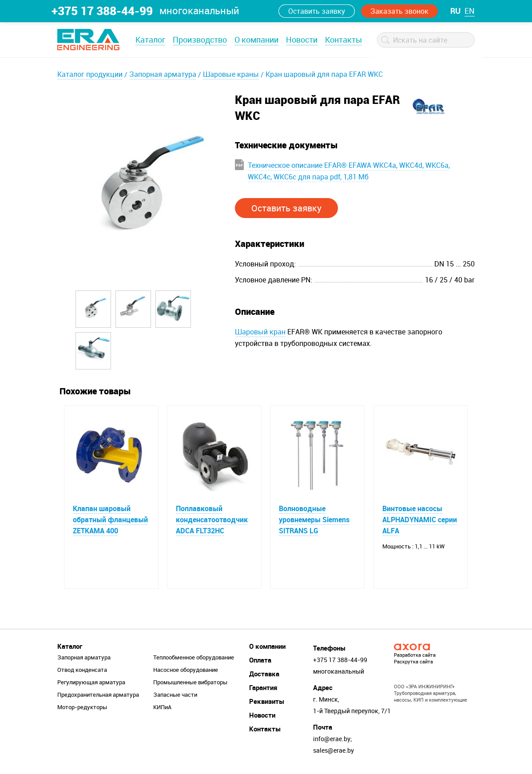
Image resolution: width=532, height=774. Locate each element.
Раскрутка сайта (413, 661)
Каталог (150, 40)
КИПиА (162, 707)
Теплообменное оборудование (194, 657)
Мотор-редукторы (82, 707)
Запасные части (175, 695)
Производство (200, 40)
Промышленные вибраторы (190, 682)
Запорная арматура (163, 74)
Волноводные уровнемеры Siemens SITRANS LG (314, 520)
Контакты (343, 40)
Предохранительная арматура (98, 695)
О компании (256, 40)
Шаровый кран (260, 332)
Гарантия (263, 687)
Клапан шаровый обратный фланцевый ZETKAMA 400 (110, 520)
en (470, 11)
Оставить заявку (317, 11)
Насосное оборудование (186, 670)
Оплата (260, 660)
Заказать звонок (399, 11)
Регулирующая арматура (91, 682)
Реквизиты (267, 701)
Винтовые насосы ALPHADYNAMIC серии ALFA (420, 520)
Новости (302, 40)
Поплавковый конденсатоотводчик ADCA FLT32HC (212, 520)
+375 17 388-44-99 (102, 11)
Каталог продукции (90, 74)
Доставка (264, 674)
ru (455, 11)
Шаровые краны (231, 74)
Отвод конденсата (82, 670)
